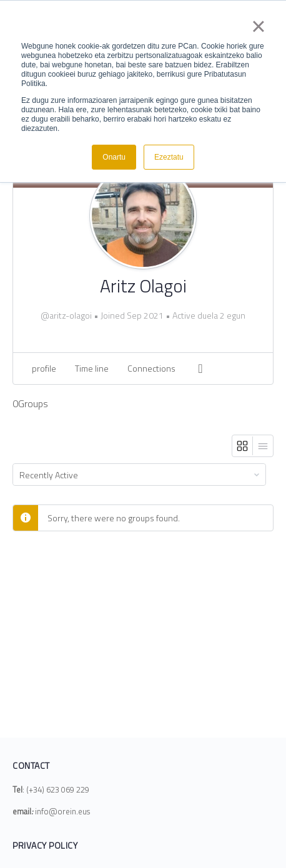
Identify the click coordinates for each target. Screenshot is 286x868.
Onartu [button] (114, 157)
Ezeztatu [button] (169, 157)
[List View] (263, 446)
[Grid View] (243, 446)
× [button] (258, 26)
